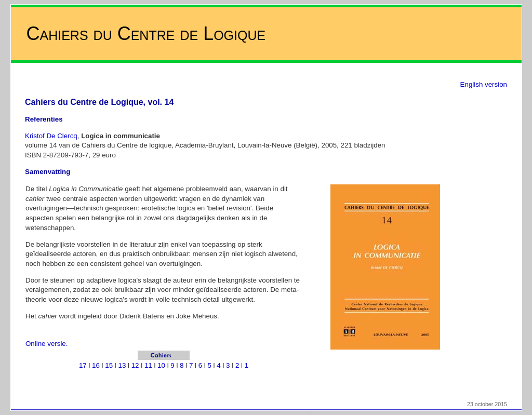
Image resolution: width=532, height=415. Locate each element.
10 (161, 365)
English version (484, 84)
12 (135, 365)
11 (148, 365)
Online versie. (47, 344)
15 (109, 365)
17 (83, 365)
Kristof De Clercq (51, 136)
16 (96, 365)
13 (122, 365)
